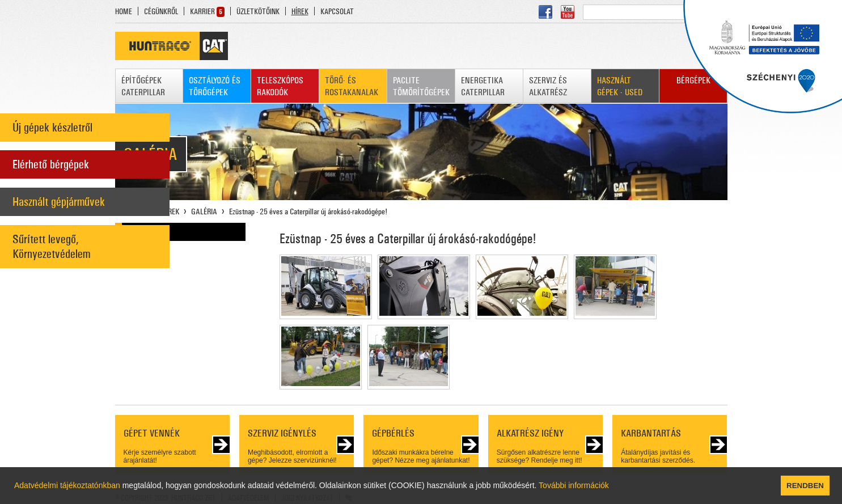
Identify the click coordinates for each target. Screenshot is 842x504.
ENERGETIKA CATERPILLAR (483, 86)
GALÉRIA (204, 211)
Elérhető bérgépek (51, 164)
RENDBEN (805, 486)
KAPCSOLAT (337, 12)
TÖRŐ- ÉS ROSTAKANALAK (352, 86)
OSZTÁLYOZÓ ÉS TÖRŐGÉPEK (215, 86)
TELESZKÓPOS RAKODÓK (280, 86)
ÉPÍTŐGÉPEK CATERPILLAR (143, 86)
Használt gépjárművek (59, 202)
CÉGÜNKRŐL (161, 12)
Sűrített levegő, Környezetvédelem (51, 247)
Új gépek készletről (52, 128)
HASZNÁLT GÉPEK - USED (620, 86)
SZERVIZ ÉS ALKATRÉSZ (548, 86)
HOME (124, 12)
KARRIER (202, 12)
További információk (574, 485)
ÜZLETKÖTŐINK (258, 12)
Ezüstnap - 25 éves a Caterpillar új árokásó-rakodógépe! (308, 211)
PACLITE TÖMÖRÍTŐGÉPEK (421, 86)
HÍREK (300, 12)
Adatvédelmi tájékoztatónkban (67, 485)
